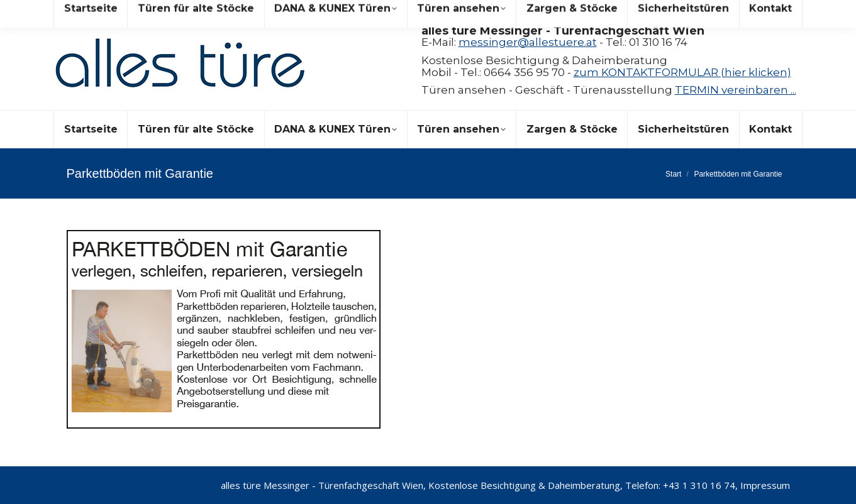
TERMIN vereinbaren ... (736, 90)
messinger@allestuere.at (528, 42)
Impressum (765, 485)
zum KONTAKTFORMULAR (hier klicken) (682, 72)
